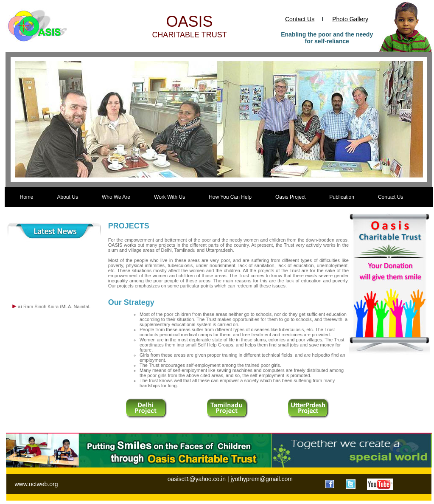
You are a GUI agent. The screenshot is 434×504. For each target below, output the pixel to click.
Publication (342, 197)
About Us (68, 197)
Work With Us (169, 197)
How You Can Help (230, 197)
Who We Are (116, 197)
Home (27, 197)
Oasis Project (290, 197)
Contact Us (300, 19)
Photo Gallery (350, 19)
